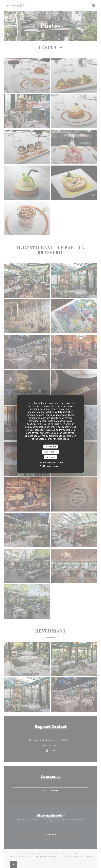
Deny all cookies (51, 452)
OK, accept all (51, 446)
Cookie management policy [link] (51, 466)
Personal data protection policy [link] (51, 462)
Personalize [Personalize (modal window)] (51, 457)
